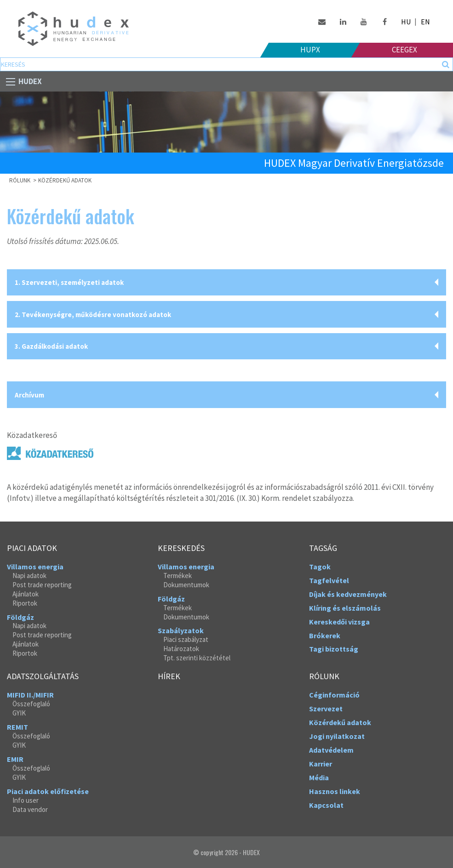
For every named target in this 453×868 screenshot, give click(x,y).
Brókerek (325, 635)
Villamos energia (35, 567)
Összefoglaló (31, 704)
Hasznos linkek (335, 791)
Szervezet (326, 709)
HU (406, 22)
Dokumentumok (186, 585)
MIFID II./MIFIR (30, 695)
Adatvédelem (331, 750)
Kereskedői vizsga (339, 622)
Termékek (178, 576)
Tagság (323, 548)
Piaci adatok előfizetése (48, 791)
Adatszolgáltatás (43, 676)
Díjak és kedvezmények (348, 594)
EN (425, 22)
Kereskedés (181, 548)
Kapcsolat (326, 805)
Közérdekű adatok (65, 180)
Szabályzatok (181, 630)
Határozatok (181, 649)
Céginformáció (334, 695)
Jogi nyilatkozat (337, 736)
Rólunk (324, 676)
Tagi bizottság (334, 649)
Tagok (320, 567)
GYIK (19, 713)
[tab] (226, 283)
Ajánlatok (26, 594)
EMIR (15, 759)
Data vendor (30, 809)
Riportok (25, 603)
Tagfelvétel (329, 580)
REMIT (17, 727)
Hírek (169, 676)
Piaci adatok (32, 548)
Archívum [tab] (29, 395)
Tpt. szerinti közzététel (197, 658)
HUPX (310, 50)
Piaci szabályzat (186, 639)
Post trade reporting (42, 585)
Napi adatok (29, 576)
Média (319, 777)
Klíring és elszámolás (345, 608)
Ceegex (404, 50)
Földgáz (20, 617)
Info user (26, 800)
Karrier (321, 764)
